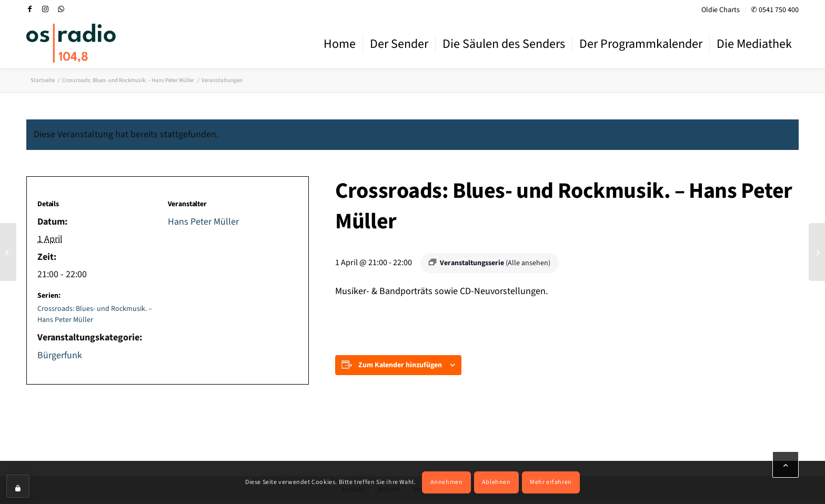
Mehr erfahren (551, 482)
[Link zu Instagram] (45, 9)
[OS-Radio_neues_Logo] (71, 43)
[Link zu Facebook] (29, 9)
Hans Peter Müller (203, 222)
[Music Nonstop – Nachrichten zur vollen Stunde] (817, 252)
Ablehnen (496, 482)
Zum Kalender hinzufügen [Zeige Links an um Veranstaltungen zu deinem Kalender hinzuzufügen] (400, 365)
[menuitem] (721, 10)
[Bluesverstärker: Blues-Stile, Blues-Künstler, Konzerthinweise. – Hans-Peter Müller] (8, 252)
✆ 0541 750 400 (775, 10)
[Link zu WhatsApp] (61, 9)
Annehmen (447, 482)
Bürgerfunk (60, 355)
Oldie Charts (721, 10)
